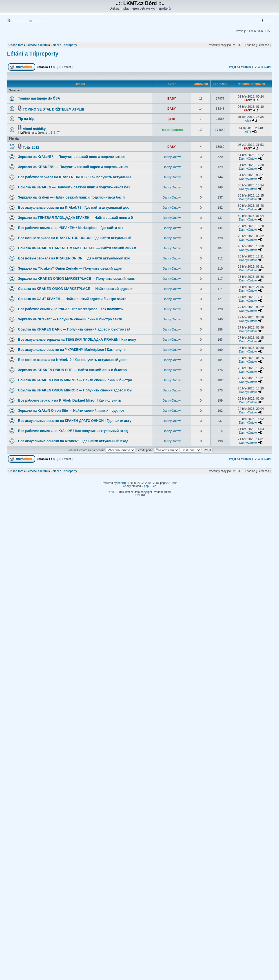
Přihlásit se (17, 21)
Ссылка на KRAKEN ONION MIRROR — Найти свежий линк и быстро (75, 380)
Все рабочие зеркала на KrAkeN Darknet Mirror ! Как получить (70, 400)
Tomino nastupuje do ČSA (39, 98)
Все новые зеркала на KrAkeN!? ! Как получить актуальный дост (72, 360)
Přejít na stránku (240, 67)
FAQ (266, 21)
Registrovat (40, 21)
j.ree (172, 119)
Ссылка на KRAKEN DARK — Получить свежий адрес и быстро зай (74, 329)
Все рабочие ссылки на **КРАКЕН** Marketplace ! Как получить (70, 309)
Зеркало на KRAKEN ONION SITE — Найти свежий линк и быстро (72, 370)
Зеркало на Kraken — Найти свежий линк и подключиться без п (71, 197)
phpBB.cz (150, 486)
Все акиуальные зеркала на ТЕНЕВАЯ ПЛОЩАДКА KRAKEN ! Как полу (77, 340)
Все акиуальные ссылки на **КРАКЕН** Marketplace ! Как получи (72, 350)
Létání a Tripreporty (64, 45)
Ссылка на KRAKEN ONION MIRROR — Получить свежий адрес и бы (75, 390)
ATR (248, 132)
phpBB (122, 483)
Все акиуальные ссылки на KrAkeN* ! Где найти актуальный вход (73, 441)
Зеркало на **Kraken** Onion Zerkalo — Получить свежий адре (70, 268)
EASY (172, 98)
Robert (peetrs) (172, 130)
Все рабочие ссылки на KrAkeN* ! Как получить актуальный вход (73, 431)
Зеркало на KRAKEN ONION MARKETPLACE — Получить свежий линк (76, 279)
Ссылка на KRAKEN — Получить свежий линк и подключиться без (74, 187)
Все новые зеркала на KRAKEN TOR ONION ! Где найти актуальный (75, 238)
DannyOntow (172, 157)
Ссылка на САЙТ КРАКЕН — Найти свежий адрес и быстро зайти (72, 299)
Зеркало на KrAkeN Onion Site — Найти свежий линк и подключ (71, 411)
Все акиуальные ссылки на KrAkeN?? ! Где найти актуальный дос (74, 208)
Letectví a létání (37, 45)
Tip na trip (26, 119)
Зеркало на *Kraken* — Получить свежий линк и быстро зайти (70, 319)
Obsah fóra (16, 45)
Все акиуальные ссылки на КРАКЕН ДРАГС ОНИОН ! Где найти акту (75, 421)
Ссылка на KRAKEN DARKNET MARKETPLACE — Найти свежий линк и (77, 248)
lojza (248, 120)
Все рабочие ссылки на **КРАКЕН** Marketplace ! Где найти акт (71, 228)
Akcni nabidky (34, 129)
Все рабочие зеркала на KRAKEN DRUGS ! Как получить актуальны (75, 177)
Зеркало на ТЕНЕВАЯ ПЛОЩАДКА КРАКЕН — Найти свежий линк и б (76, 218)
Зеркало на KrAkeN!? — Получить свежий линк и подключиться (72, 157)
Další (268, 67)
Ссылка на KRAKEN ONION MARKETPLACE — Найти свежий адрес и (75, 289)
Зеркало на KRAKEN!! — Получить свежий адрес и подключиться (73, 167)
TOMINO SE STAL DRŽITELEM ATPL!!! (54, 109)
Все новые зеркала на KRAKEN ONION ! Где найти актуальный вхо (74, 258)
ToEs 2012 (31, 147)
